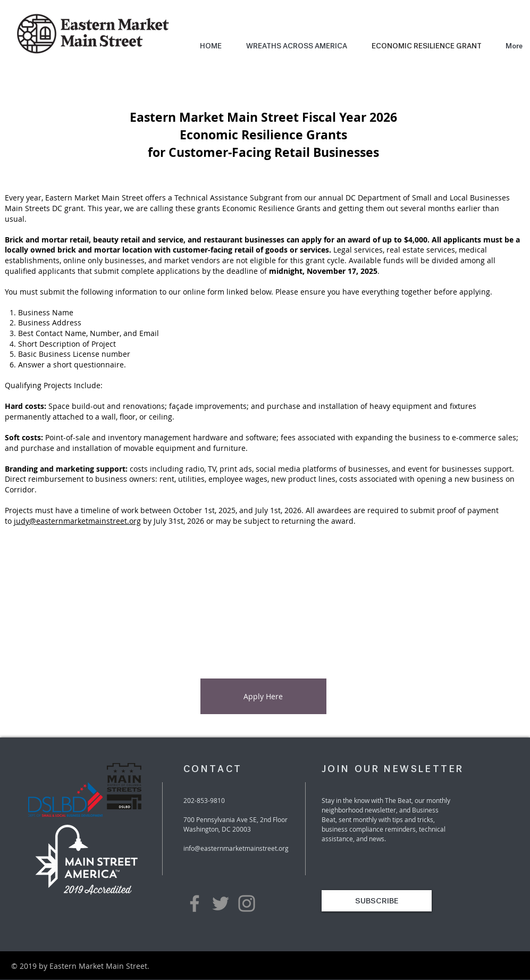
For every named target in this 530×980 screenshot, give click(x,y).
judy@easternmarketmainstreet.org (77, 521)
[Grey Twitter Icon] (221, 903)
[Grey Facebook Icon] (195, 903)
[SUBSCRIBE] (377, 901)
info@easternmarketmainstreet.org (236, 848)
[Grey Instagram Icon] (247, 903)
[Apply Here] (263, 696)
